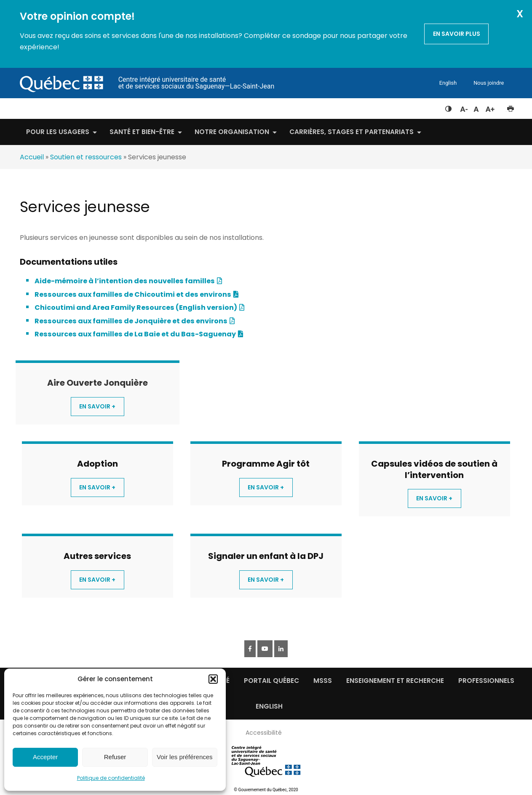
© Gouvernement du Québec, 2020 (266, 790)
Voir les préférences (185, 757)
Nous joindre (489, 83)
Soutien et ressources (86, 157)
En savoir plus (457, 34)
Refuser (115, 757)
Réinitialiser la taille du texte (476, 107)
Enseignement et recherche (395, 681)
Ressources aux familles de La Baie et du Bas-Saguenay (135, 334)
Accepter (45, 757)
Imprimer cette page (510, 107)
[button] (213, 679)
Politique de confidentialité (111, 778)
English (448, 83)
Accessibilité (264, 733)
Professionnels (486, 681)
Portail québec (271, 681)
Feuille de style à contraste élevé (448, 107)
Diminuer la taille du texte (463, 108)
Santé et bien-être (142, 132)
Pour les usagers (58, 132)
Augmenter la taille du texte (490, 107)
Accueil (32, 157)
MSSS (323, 681)
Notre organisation (232, 132)
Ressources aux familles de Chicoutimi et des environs (133, 294)
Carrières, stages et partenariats (352, 132)
